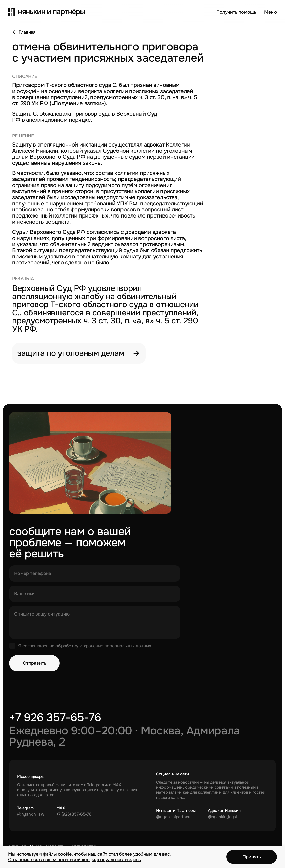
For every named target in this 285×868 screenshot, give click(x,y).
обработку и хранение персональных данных (103, 646)
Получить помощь (236, 12)
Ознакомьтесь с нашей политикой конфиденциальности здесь (74, 860)
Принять (252, 857)
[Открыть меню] (271, 12)
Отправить (35, 663)
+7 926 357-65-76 (55, 717)
